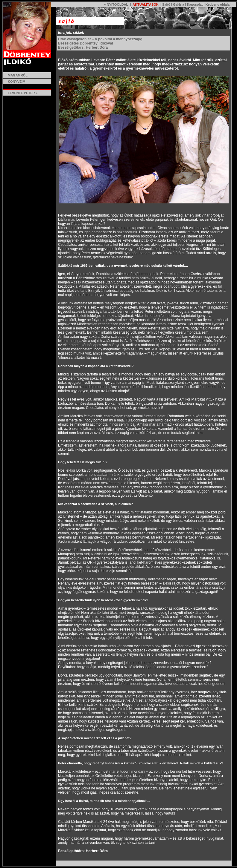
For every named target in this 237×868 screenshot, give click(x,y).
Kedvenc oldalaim (219, 4)
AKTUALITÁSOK (145, 4)
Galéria (178, 4)
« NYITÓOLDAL (116, 4)
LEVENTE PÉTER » (20, 93)
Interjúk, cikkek (71, 33)
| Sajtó (165, 4)
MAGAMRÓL (18, 75)
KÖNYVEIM (17, 82)
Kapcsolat (195, 4)
